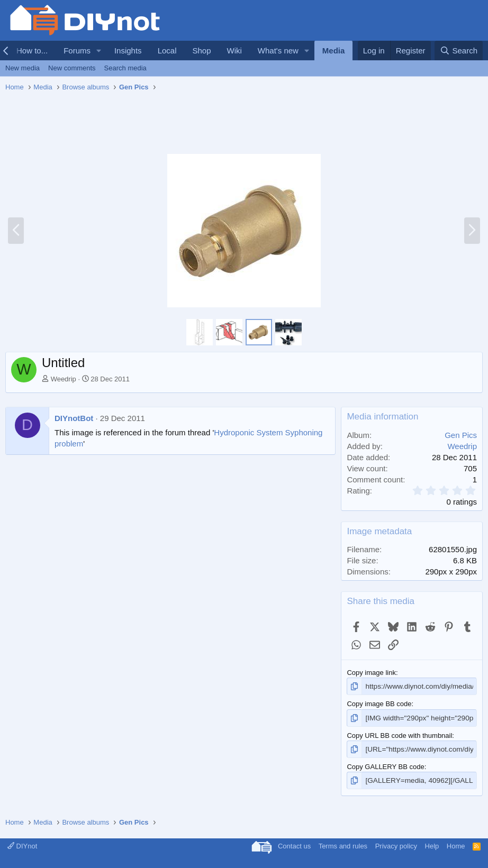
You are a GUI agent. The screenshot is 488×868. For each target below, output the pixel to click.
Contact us (294, 844)
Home (456, 844)
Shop (201, 51)
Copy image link (371, 673)
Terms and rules (343, 844)
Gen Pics (461, 435)
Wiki (234, 51)
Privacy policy (396, 844)
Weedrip (64, 379)
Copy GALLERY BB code (385, 765)
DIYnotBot (74, 418)
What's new (278, 51)
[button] (99, 51)
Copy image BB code (379, 703)
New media (22, 68)
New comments (72, 68)
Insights (128, 51)
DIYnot (22, 844)
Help (432, 844)
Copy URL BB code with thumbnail (399, 734)
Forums (77, 51)
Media (334, 51)
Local (167, 51)
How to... (32, 51)
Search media (125, 68)
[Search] (459, 51)
